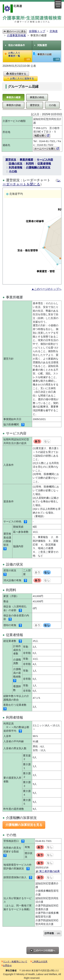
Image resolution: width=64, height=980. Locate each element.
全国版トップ (37, 31)
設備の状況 (16, 164)
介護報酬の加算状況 (38, 167)
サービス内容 (45, 160)
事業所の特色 (37, 97)
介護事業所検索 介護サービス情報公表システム (32, 20)
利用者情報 (16, 167)
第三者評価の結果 (48, 871)
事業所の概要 (13, 97)
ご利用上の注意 (39, 962)
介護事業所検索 (16, 35)
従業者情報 (44, 164)
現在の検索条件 (15, 45)
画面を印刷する (16, 74)
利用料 (30, 164)
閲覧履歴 (41, 45)
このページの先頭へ (43, 951)
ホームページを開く (47, 149)
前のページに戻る (15, 31)
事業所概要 (26, 160)
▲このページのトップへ (46, 289)
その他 (52, 105)
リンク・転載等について (15, 962)
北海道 (54, 31)
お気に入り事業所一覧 (17, 56)
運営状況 (35, 105)
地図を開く (42, 136)
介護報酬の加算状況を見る (24, 825)
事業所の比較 (47, 57)
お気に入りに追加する (20, 79)
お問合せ (7, 965)
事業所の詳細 (13, 105)
